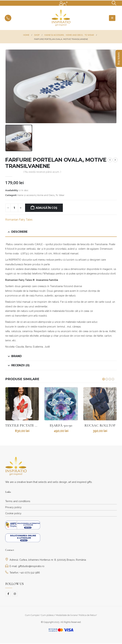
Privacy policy (13, 508)
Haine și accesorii (26, 195)
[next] (115, 160)
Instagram (15, 594)
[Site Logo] (61, 18)
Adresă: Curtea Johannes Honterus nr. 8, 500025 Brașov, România (46, 560)
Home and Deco (46, 195)
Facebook (8, 594)
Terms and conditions (18, 501)
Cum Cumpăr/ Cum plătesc (40, 615)
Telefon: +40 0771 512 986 (23, 573)
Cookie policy (13, 514)
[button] (114, 3)
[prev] (110, 160)
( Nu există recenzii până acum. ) (42, 172)
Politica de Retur (87, 615)
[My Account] (61, 3)
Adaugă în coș (46, 208)
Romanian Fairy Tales (19, 220)
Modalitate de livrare (66, 615)
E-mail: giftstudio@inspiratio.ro (25, 566)
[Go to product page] (22, 404)
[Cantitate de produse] (14, 208)
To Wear (60, 195)
